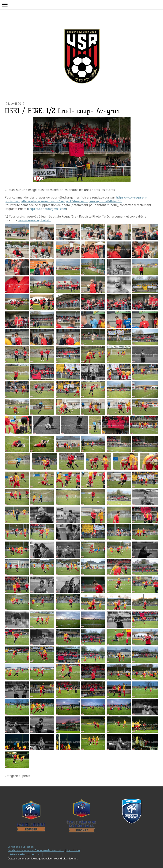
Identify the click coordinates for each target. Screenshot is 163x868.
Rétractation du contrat (25, 854)
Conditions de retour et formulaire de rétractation (36, 850)
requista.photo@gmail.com (47, 209)
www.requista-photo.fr (35, 220)
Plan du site (73, 850)
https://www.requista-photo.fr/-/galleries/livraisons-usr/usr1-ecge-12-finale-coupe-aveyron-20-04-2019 (76, 199)
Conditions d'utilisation (21, 847)
